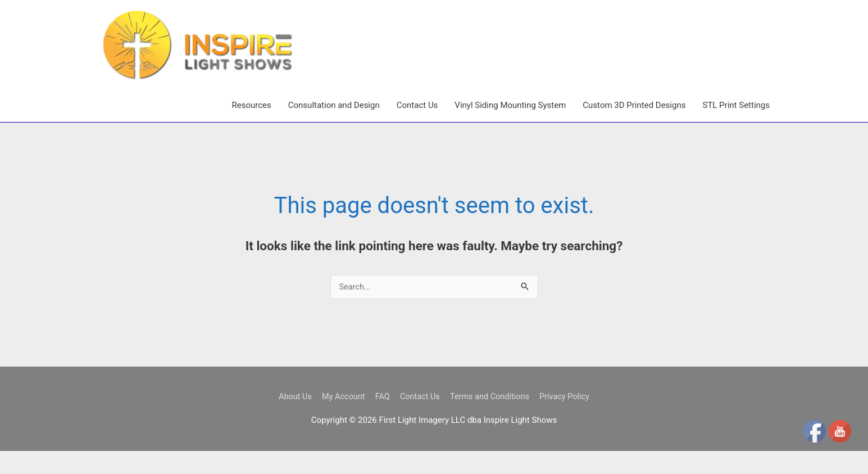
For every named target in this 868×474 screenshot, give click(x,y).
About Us (290, 419)
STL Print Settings (736, 128)
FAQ (381, 419)
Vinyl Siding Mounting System (510, 128)
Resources (252, 128)
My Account (340, 419)
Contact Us (417, 128)
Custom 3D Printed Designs (634, 128)
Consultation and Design (334, 128)
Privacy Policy (569, 419)
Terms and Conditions (492, 419)
